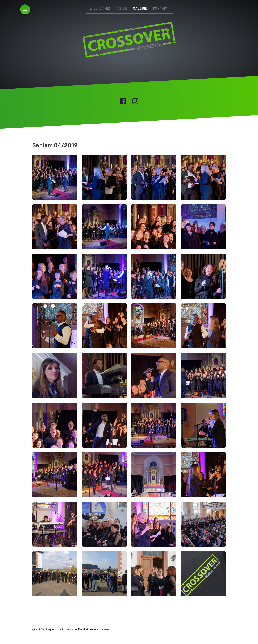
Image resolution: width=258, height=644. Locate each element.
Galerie (140, 9)
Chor (122, 9)
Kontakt (161, 9)
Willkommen (101, 9)
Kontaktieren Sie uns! (94, 629)
